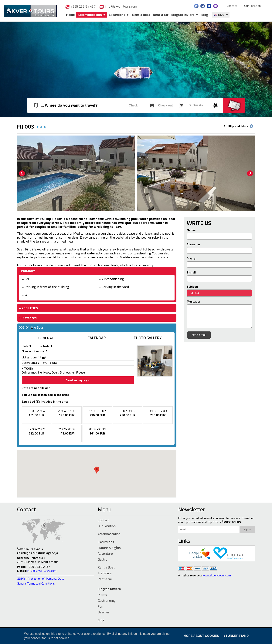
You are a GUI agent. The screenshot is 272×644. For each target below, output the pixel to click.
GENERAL (46, 338)
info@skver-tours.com (118, 6)
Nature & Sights (109, 548)
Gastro (102, 559)
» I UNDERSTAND (236, 636)
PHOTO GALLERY (148, 338)
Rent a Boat (141, 15)
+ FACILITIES (28, 308)
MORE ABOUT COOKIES (201, 636)
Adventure (105, 553)
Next (250, 173)
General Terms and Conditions (36, 583)
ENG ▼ (221, 15)
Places (102, 595)
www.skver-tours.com (217, 575)
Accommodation (109, 534)
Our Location (252, 6)
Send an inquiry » (78, 380)
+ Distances (28, 318)
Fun (100, 606)
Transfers (105, 573)
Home (70, 15)
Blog (205, 15)
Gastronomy (107, 600)
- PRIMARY (27, 271)
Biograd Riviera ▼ (185, 15)
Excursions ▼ (119, 15)
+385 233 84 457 (80, 6)
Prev (22, 173)
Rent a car (161, 15)
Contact (232, 6)
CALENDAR (97, 338)
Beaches (104, 612)
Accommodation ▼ (92, 15)
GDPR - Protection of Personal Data (41, 579)
